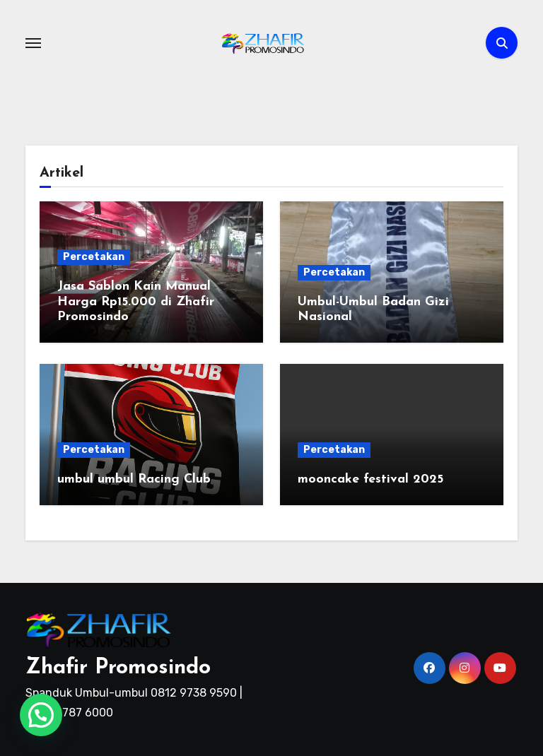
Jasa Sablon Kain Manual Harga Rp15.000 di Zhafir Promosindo (136, 302)
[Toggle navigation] (33, 43)
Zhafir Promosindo (118, 668)
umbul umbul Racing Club (134, 479)
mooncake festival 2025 (370, 479)
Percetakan (94, 257)
